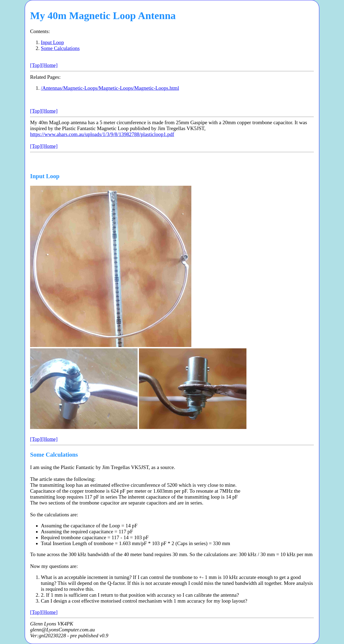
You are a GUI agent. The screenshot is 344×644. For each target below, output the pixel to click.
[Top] (36, 65)
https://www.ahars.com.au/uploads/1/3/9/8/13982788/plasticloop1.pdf (102, 134)
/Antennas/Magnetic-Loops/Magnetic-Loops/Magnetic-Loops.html (110, 88)
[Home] (49, 65)
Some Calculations (60, 48)
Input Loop (52, 42)
